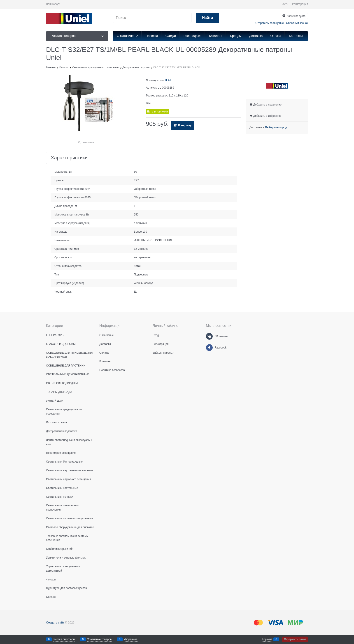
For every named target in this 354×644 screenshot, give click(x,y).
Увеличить (89, 142)
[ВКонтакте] (209, 336)
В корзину (185, 125)
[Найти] (208, 18)
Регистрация (300, 4)
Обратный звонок (297, 23)
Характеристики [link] (69, 158)
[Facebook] (209, 348)
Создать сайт (55, 622)
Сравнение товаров (99, 639)
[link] (276, 127)
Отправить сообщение (270, 23)
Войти (284, 4)
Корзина (267, 639)
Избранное (131, 639)
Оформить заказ (295, 639)
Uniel (168, 80)
